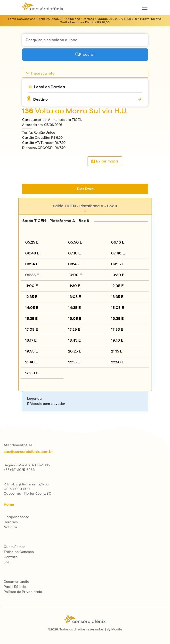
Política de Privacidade (23, 592)
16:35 (117, 318)
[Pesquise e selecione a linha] (85, 40)
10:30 (118, 275)
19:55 (32, 351)
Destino (40, 99)
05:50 (75, 242)
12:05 (117, 286)
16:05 (75, 318)
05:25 (32, 242)
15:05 (117, 308)
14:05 (32, 308)
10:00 (75, 275)
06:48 (32, 253)
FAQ (7, 562)
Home (9, 504)
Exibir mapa (105, 161)
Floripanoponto (16, 517)
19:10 (117, 340)
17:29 (74, 329)
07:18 (74, 253)
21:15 (117, 351)
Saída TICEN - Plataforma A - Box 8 (85, 209)
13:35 (117, 297)
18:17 (31, 340)
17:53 (117, 329)
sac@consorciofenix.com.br (28, 452)
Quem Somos (14, 547)
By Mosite (114, 629)
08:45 (75, 264)
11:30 (74, 286)
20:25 (75, 351)
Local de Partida (49, 87)
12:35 (31, 297)
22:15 (74, 362)
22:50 (118, 362)
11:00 (32, 286)
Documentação (16, 582)
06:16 (118, 242)
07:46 (118, 253)
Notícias (11, 527)
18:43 (74, 340)
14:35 (74, 308)
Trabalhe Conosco (19, 552)
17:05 (32, 329)
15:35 (31, 318)
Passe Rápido (15, 587)
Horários (11, 522)
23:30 (32, 373)
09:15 (118, 264)
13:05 (75, 297)
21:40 (32, 362)
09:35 (32, 275)
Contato (11, 557)
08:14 (32, 264)
